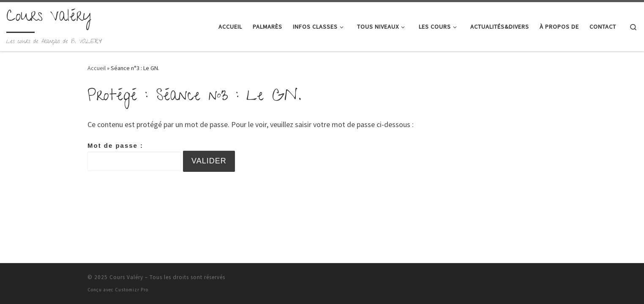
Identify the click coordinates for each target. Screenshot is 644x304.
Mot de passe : (134, 156)
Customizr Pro (132, 290)
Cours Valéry (126, 277)
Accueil (97, 68)
